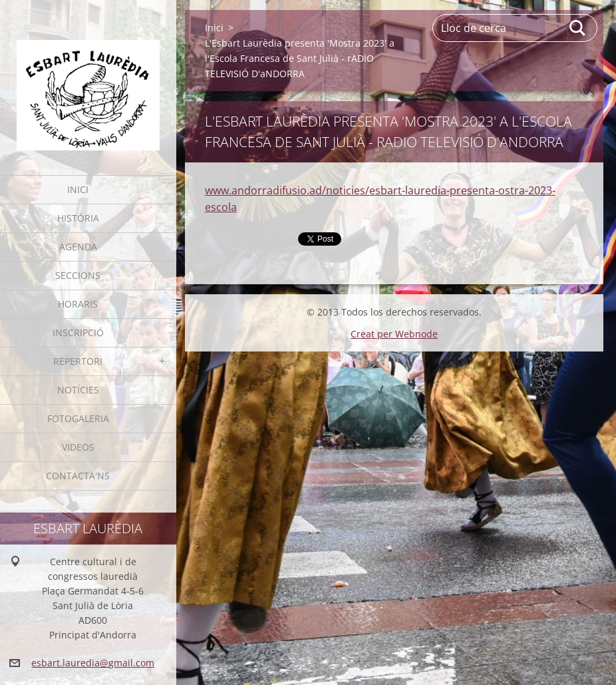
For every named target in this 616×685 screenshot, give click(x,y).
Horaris (78, 304)
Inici (78, 189)
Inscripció (78, 333)
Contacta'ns (78, 476)
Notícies (78, 390)
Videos (78, 447)
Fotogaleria (78, 418)
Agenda (78, 247)
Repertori (78, 361)
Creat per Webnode (394, 334)
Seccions (78, 275)
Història (78, 218)
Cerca (578, 28)
